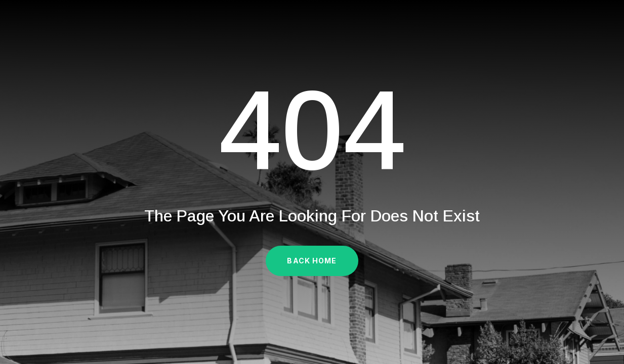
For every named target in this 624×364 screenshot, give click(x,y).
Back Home (312, 261)
